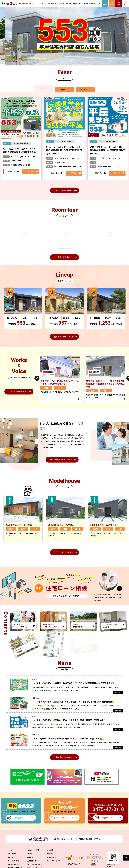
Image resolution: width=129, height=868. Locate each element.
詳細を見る (12, 171)
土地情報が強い (32, 863)
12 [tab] (69, 249)
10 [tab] (65, 249)
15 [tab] (75, 249)
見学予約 (30, 171)
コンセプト (31, 856)
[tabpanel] (31, 234)
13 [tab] (71, 249)
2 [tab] (50, 249)
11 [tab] (67, 249)
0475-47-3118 (64, 842)
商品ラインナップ (57, 3)
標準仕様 (30, 860)
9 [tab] (64, 249)
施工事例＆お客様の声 (70, 3)
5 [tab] (56, 249)
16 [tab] (77, 249)
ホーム (10, 853)
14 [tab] (73, 249)
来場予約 (10, 860)
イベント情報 (46, 3)
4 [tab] (54, 249)
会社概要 (50, 853)
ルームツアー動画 (83, 3)
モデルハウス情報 (33, 853)
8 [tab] (62, 249)
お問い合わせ (52, 860)
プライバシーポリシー (54, 863)
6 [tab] (58, 249)
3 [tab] (52, 249)
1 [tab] (48, 249)
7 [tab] (60, 249)
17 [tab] (79, 249)
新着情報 (50, 856)
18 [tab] (81, 249)
